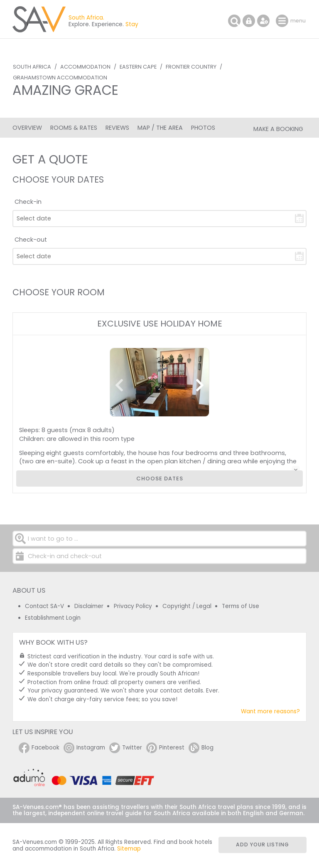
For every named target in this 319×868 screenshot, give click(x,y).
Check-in (28, 202)
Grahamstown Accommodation (60, 78)
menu (283, 21)
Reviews (117, 128)
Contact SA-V (44, 606)
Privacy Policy (133, 606)
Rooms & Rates (74, 128)
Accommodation (85, 67)
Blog (201, 748)
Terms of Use (240, 606)
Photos (203, 128)
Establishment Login (53, 618)
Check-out (31, 240)
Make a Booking (278, 129)
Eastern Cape (138, 67)
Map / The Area (160, 128)
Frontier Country (191, 67)
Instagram (84, 748)
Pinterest (165, 748)
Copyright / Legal (187, 606)
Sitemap (129, 849)
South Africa (32, 67)
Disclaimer (89, 606)
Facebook (39, 748)
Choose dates (160, 479)
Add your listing (263, 845)
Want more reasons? (270, 711)
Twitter (126, 748)
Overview (27, 128)
